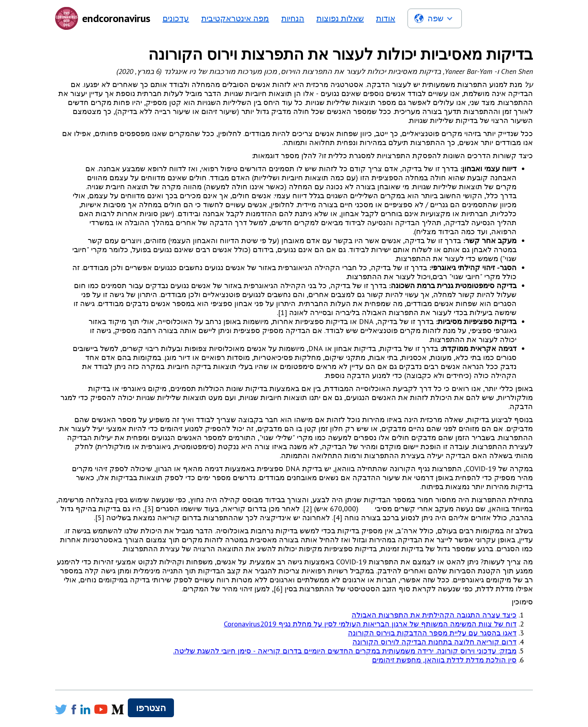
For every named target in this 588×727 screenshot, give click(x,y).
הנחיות (293, 18)
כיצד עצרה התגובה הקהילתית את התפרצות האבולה (434, 615)
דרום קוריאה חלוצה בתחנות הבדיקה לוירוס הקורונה (434, 642)
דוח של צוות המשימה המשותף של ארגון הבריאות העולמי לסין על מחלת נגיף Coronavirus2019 (370, 624)
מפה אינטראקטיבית (235, 18)
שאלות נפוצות (340, 18)
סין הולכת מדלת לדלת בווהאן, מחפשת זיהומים (444, 660)
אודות (386, 18)
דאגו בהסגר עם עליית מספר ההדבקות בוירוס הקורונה (432, 633)
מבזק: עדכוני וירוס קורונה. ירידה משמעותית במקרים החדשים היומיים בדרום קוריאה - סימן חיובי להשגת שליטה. (345, 651)
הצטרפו (151, 708)
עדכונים (176, 18)
